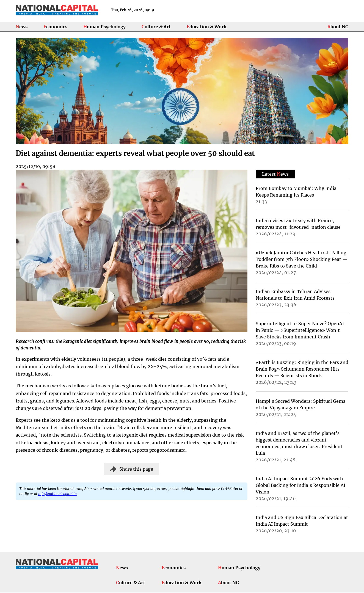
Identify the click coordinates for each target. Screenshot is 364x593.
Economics (55, 27)
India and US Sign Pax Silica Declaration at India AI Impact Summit (302, 521)
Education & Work (207, 27)
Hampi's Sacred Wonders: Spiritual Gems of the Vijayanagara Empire (300, 404)
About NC (338, 27)
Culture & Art (156, 27)
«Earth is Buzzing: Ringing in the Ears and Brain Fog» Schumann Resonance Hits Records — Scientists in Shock (302, 369)
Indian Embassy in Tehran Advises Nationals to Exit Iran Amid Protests (295, 295)
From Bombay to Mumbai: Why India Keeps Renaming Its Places (296, 192)
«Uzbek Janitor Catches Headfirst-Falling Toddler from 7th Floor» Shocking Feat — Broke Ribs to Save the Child (302, 259)
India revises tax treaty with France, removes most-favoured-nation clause (298, 224)
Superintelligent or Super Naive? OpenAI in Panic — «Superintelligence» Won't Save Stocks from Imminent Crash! (300, 330)
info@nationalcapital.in (57, 494)
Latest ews (275, 174)
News (22, 27)
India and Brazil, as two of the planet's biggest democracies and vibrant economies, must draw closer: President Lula (299, 443)
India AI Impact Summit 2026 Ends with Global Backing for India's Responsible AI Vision (300, 485)
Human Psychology (104, 27)
